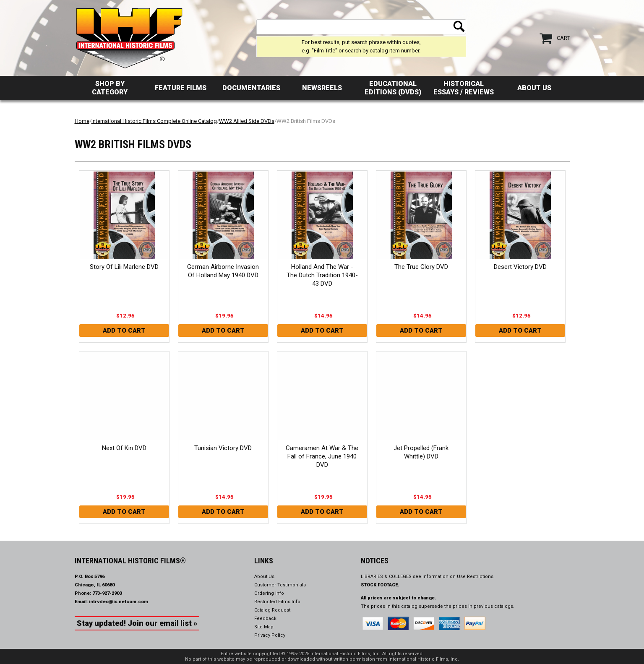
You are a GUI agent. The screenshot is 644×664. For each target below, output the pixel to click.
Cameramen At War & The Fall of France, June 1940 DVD (322, 456)
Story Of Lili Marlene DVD (124, 267)
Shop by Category (110, 88)
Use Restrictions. (476, 577)
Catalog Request (272, 610)
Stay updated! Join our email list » (137, 623)
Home (82, 121)
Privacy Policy (270, 635)
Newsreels (322, 88)
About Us (534, 88)
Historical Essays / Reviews (464, 88)
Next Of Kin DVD (124, 448)
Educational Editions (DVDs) (393, 88)
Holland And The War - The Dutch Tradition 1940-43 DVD (322, 275)
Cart (563, 38)
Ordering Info (269, 593)
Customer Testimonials (280, 585)
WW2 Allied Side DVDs (247, 121)
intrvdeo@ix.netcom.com (119, 602)
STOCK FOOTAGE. (380, 585)
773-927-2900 (107, 593)
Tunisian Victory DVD (223, 448)
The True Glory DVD (421, 267)
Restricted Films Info (277, 602)
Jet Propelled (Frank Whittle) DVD (421, 452)
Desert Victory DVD (520, 267)
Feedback (265, 618)
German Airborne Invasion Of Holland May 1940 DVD (223, 271)
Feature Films (181, 88)
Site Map (264, 627)
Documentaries (251, 88)
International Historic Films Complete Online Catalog (154, 121)
